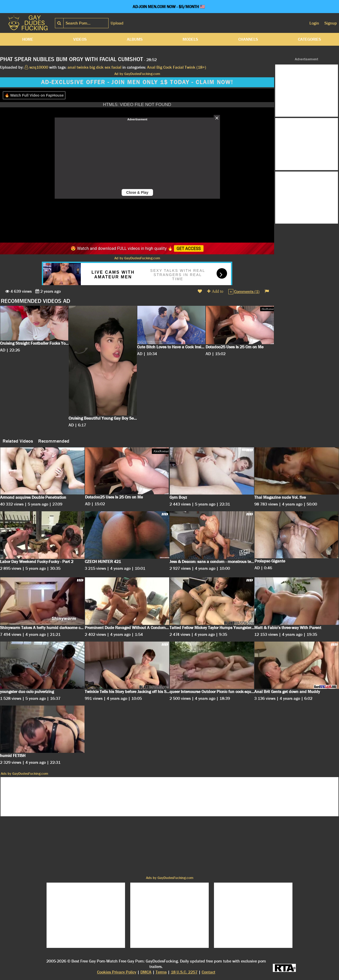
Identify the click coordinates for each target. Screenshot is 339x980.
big (92, 67)
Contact (208, 972)
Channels (248, 39)
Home (28, 39)
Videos (80, 39)
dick (100, 67)
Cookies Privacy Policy (117, 972)
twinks (83, 67)
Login (314, 23)
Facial (178, 67)
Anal (151, 67)
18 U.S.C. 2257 (184, 972)
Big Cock (164, 67)
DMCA (146, 972)
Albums (135, 39)
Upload (117, 23)
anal (72, 67)
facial (116, 67)
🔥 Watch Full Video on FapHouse (34, 95)
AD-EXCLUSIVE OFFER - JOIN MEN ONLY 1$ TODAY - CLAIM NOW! (137, 82)
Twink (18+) (195, 67)
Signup (331, 23)
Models (190, 39)
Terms (161, 972)
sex (108, 67)
